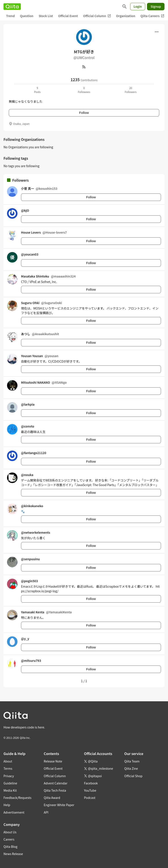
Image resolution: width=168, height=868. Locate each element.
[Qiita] (12, 7)
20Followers (131, 90)
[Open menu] (157, 32)
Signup (156, 6)
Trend (10, 16)
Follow (84, 113)
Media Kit (10, 790)
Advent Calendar (56, 783)
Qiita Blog (10, 847)
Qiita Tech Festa (55, 790)
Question (27, 16)
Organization (126, 16)
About (8, 761)
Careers (9, 839)
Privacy (9, 776)
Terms (8, 768)
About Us (10, 832)
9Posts (37, 90)
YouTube (90, 790)
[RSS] (84, 67)
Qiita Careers (152, 16)
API (46, 812)
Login (138, 6)
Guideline (10, 783)
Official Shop (133, 776)
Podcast (90, 798)
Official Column (97, 16)
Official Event (68, 16)
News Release (13, 854)
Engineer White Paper (59, 805)
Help (7, 805)
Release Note (53, 761)
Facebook (91, 783)
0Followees (84, 90)
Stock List (46, 16)
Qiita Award (52, 798)
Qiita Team (132, 761)
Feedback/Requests (17, 798)
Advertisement (14, 812)
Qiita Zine (131, 768)
